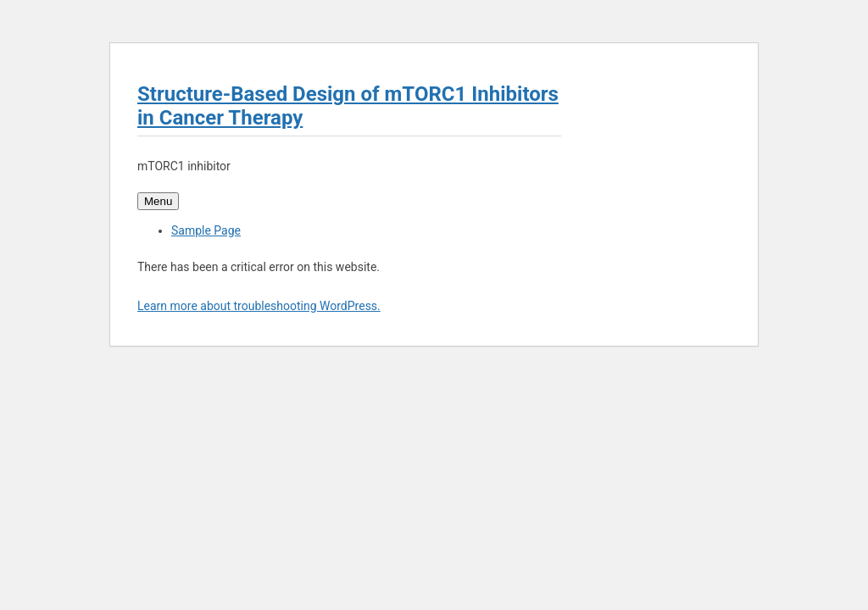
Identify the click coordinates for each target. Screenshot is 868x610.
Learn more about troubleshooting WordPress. (259, 306)
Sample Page (206, 230)
